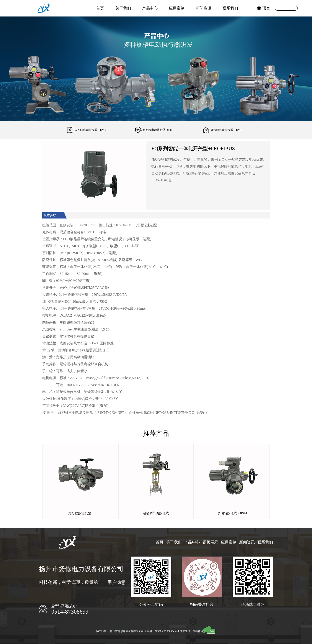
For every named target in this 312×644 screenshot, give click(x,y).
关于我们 (123, 8)
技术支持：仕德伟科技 (193, 631)
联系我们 (230, 8)
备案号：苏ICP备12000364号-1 (162, 631)
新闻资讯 (204, 8)
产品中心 (150, 8)
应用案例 (177, 8)
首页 (100, 8)
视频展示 (210, 542)
